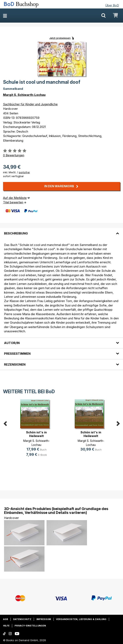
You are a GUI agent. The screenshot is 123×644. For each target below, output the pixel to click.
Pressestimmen (17, 354)
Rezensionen (15, 364)
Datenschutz (22, 619)
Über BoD (112, 5)
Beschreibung (16, 233)
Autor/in (12, 343)
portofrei (24, 172)
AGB (6, 619)
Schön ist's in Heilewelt (36, 434)
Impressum (44, 619)
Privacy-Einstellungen (30, 626)
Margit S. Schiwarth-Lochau (24, 95)
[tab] (61, 231)
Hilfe (6, 626)
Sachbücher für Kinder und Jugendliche (30, 104)
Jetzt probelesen (60, 38)
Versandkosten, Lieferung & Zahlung (81, 619)
